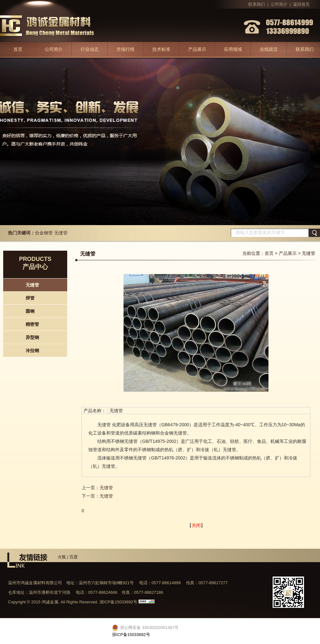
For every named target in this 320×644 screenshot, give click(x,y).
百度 (74, 557)
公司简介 (279, 4)
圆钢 (30, 311)
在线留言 (269, 49)
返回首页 (301, 4)
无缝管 (61, 233)
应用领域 (233, 49)
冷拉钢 (32, 350)
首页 (18, 49)
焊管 (30, 298)
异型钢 (32, 337)
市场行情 (125, 49)
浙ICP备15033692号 (119, 602)
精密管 (32, 324)
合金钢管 (44, 233)
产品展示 (197, 49)
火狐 (62, 557)
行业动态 (90, 49)
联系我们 (257, 4)
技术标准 (161, 49)
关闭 (196, 525)
